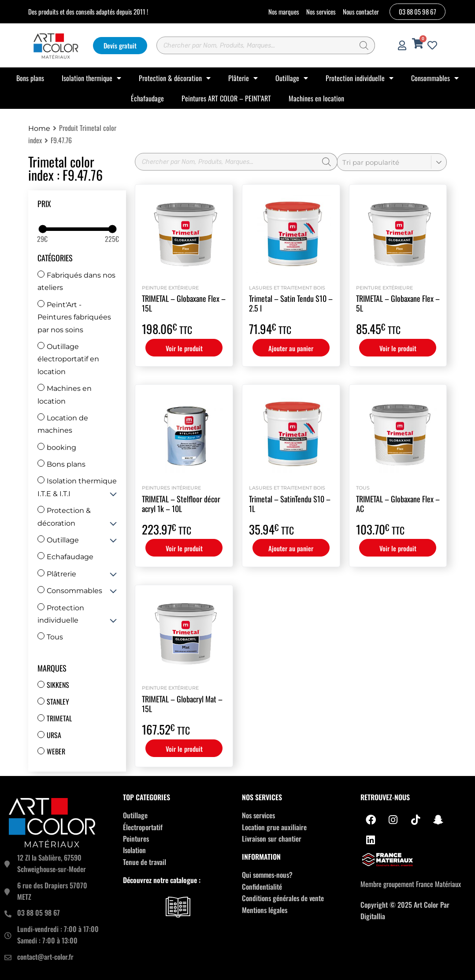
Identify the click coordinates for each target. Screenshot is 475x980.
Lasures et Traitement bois (287, 288)
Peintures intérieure (171, 488)
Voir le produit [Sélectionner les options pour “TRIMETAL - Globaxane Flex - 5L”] (398, 348)
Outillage (292, 78)
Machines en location (316, 98)
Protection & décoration (175, 78)
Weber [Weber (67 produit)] (56, 751)
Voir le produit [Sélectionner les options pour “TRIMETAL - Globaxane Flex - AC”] (398, 548)
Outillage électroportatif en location (68, 359)
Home (39, 128)
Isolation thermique (91, 78)
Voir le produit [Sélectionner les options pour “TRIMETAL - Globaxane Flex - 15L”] (184, 348)
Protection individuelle (360, 78)
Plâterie (243, 78)
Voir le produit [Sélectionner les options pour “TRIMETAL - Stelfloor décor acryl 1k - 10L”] (184, 548)
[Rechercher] (364, 45)
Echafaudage (65, 557)
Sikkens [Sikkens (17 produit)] (58, 685)
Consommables (435, 78)
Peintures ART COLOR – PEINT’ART (226, 98)
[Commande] (392, 162)
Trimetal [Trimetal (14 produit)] (59, 718)
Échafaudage (147, 98)
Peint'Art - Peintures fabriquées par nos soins (74, 317)
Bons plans (30, 78)
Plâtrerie (57, 574)
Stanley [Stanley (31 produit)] (58, 702)
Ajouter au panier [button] (291, 348)
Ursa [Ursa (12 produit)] (54, 735)
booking (57, 447)
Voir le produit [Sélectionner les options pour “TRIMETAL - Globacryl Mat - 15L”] (184, 749)
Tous (50, 637)
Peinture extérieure (170, 288)
